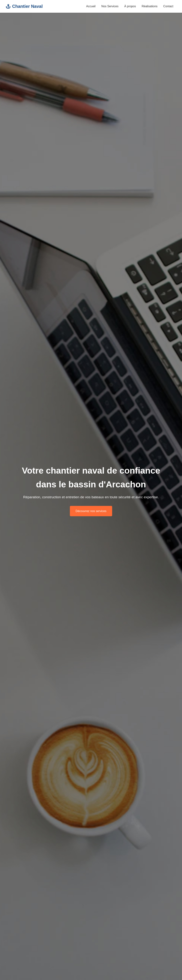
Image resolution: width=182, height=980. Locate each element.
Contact (168, 6)
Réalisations (150, 6)
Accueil (91, 6)
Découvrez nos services (91, 511)
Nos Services (110, 6)
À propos (130, 6)
